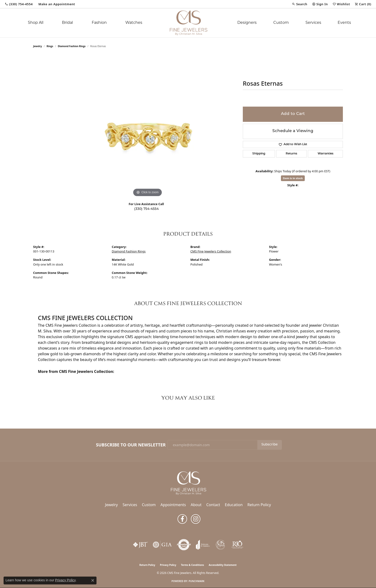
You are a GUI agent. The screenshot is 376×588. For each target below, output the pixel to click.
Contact (213, 505)
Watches (134, 23)
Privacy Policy (168, 565)
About (196, 505)
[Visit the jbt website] (140, 545)
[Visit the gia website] (162, 545)
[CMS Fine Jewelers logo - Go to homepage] (188, 23)
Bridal (67, 23)
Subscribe (269, 445)
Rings (50, 46)
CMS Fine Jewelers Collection (211, 251)
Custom (281, 23)
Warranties (325, 154)
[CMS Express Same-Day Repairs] (221, 545)
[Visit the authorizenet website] (184, 545)
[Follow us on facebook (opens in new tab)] (182, 519)
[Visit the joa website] (203, 545)
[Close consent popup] (93, 580)
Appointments (173, 505)
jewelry (38, 46)
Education (234, 505)
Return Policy (259, 505)
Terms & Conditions (192, 565)
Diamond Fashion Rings (72, 46)
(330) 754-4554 (146, 209)
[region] (147, 127)
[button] (300, 4)
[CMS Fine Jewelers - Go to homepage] (188, 483)
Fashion (99, 23)
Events (344, 23)
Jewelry (112, 505)
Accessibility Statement (223, 565)
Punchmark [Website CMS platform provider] (197, 581)
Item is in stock (293, 178)
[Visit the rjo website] (237, 545)
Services (313, 23)
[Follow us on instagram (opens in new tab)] (196, 519)
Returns (291, 154)
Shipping (259, 154)
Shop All (36, 23)
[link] (19, 4)
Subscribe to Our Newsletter (131, 445)
